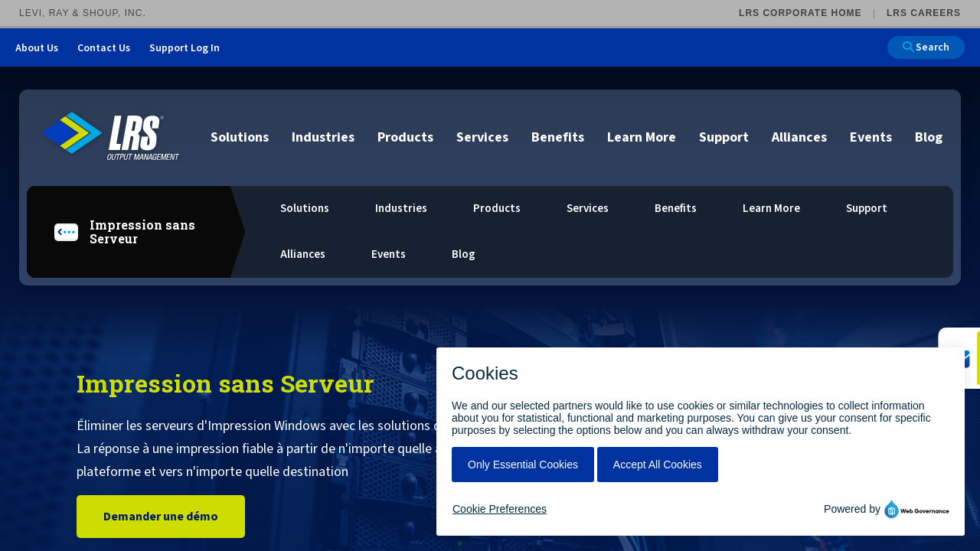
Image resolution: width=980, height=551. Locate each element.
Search (926, 47)
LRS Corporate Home (800, 13)
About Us (37, 48)
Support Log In (185, 48)
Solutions (240, 137)
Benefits (558, 137)
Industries (323, 137)
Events (871, 137)
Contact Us (104, 48)
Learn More (642, 137)
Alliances (799, 137)
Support (724, 137)
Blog (929, 137)
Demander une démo (161, 517)
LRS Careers (924, 13)
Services (482, 137)
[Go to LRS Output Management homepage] (111, 137)
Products (405, 137)
